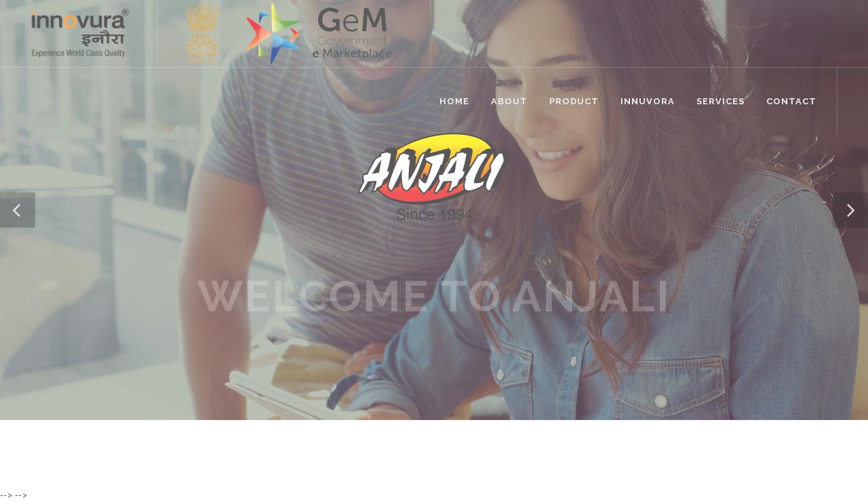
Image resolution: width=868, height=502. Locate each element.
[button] (18, 210)
